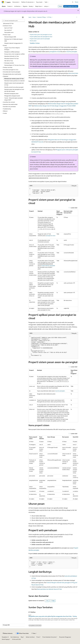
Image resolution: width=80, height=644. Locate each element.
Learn (30, 17)
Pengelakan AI (5, 637)
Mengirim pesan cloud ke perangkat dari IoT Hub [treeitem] (14, 84)
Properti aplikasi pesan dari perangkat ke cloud (41, 37)
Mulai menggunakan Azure (71, 6)
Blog (22, 637)
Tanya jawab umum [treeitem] (9, 32)
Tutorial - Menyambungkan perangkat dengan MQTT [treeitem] (14, 99)
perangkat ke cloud (51, 236)
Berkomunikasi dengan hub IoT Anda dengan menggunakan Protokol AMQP (55, 106)
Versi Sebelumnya (15, 637)
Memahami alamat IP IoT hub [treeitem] (11, 58)
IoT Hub (49, 17)
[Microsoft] (3, 2)
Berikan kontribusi (30, 637)
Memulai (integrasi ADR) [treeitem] (10, 37)
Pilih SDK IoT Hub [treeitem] (9, 61)
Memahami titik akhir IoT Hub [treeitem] (12, 56)
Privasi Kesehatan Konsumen (49, 637)
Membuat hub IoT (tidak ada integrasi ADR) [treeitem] (13, 40)
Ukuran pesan (33, 41)
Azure (34, 17)
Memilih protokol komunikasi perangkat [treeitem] (14, 87)
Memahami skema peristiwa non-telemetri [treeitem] (14, 81)
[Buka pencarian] (73, 2)
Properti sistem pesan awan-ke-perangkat (40, 39)
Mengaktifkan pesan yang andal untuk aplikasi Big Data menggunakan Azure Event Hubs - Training (53, 616)
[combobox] (13, 21)
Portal (60, 6)
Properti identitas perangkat (48, 266)
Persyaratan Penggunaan (65, 637)
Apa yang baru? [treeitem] (8, 30)
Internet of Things (41, 17)
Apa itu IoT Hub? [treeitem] (8, 28)
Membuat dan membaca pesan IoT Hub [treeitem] (14, 79)
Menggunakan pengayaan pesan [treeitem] (12, 96)
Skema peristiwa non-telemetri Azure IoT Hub (49, 589)
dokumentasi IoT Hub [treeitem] (8, 23)
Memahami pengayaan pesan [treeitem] (11, 93)
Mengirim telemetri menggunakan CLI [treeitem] (13, 43)
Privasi (38, 637)
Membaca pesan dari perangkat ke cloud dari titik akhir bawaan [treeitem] (14, 90)
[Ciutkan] (23, 17)
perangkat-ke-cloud (55, 51)
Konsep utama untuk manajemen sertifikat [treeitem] (14, 54)
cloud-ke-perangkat (72, 51)
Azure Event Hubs (73, 73)
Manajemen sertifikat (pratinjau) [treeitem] (12, 52)
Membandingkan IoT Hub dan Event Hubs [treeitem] (14, 65)
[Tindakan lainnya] (77, 17)
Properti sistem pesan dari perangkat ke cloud (41, 35)
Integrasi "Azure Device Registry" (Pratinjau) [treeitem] (12, 49)
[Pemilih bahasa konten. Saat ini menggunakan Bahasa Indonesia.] (8, 633)
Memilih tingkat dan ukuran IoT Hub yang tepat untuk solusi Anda (51, 66)
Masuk (77, 2)
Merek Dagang (5, 639)
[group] (53, 468)
